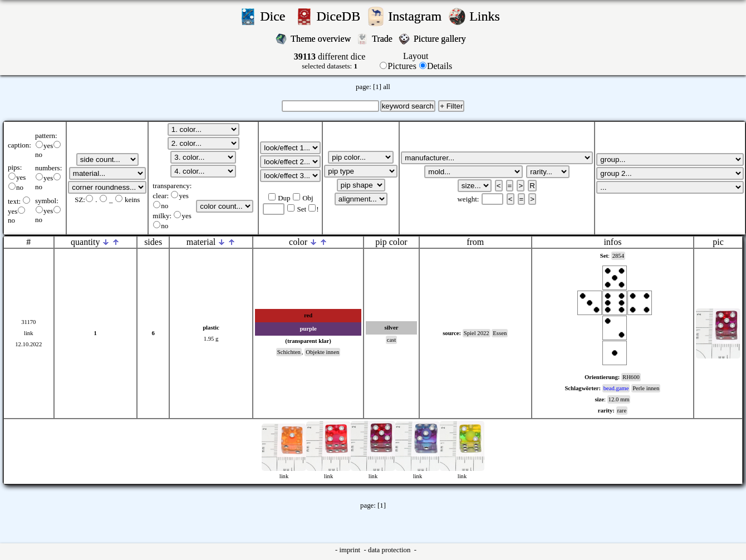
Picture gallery (442, 39)
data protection (390, 550)
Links (488, 16)
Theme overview (322, 39)
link (29, 333)
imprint (350, 550)
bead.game (616, 388)
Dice (276, 16)
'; (107, 159)
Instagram (416, 16)
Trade (383, 39)
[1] (377, 87)
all (387, 87)
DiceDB (340, 16)
